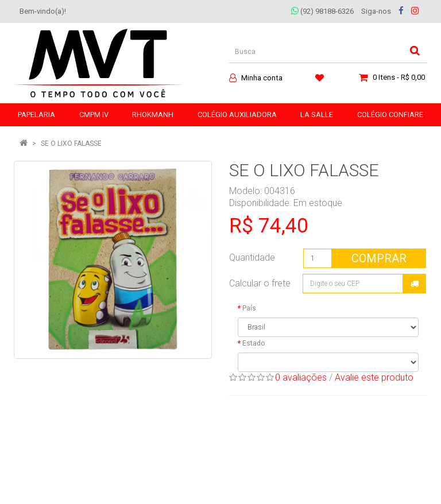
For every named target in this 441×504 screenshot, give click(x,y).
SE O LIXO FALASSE (71, 144)
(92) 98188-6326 (322, 11)
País (249, 308)
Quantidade (252, 257)
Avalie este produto (374, 377)
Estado (254, 343)
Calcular (415, 284)
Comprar (379, 258)
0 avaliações (301, 377)
